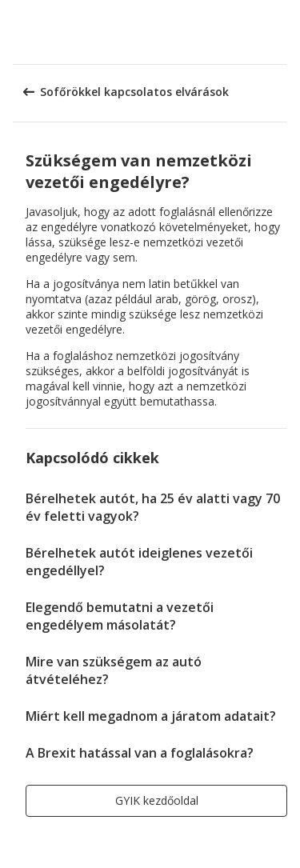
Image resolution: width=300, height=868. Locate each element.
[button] (282, 32)
